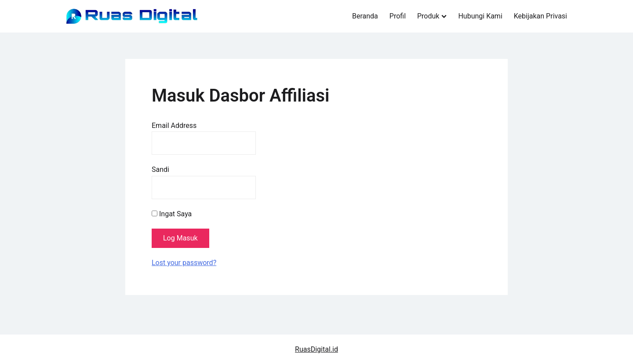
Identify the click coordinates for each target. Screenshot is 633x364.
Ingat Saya (172, 214)
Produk (428, 16)
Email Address (174, 126)
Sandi (160, 169)
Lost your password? (184, 263)
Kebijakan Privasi (540, 16)
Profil (398, 16)
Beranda (365, 16)
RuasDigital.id (316, 349)
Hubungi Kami (480, 16)
